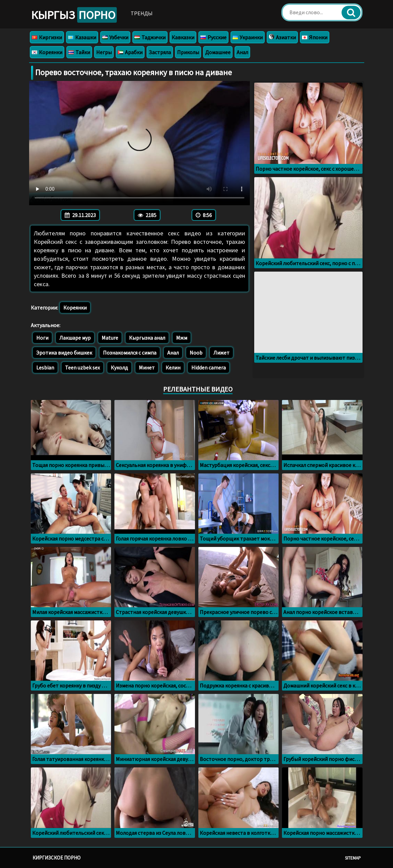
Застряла (160, 52)
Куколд (119, 367)
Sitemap (353, 858)
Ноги (42, 338)
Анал (242, 52)
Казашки (82, 37)
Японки (315, 37)
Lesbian (45, 367)
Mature (110, 338)
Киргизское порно (57, 858)
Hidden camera (209, 367)
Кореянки (47, 52)
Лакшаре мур (75, 338)
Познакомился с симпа (130, 353)
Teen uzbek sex (82, 367)
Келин (173, 367)
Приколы (188, 52)
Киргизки (47, 37)
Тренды (142, 13)
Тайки (79, 52)
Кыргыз (74, 15)
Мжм (182, 338)
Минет (147, 367)
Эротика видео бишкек (64, 353)
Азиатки (282, 37)
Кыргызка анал (147, 338)
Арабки (130, 52)
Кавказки (183, 37)
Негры (104, 52)
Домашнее (218, 52)
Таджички (150, 37)
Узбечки (115, 37)
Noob (196, 353)
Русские (213, 37)
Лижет (221, 353)
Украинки (248, 37)
